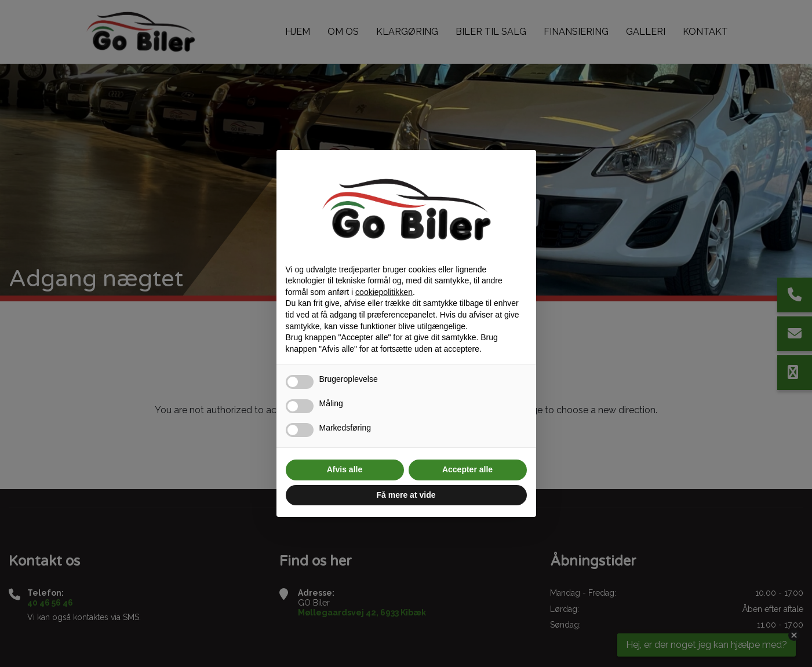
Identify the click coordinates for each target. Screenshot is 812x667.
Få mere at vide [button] (406, 495)
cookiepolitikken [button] (384, 292)
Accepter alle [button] (467, 469)
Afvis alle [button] (345, 469)
